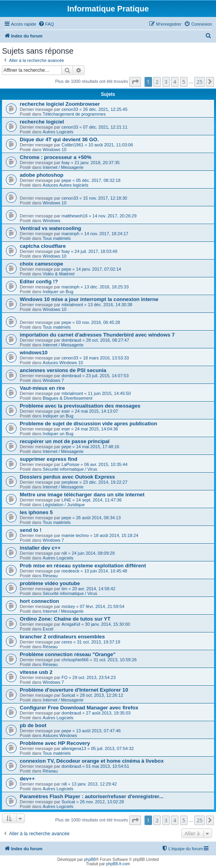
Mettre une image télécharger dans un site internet (82, 495)
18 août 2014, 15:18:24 (116, 535)
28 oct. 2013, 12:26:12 (101, 695)
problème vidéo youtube (50, 583)
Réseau (50, 576)
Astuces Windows (60, 735)
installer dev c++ (40, 548)
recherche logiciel (42, 122)
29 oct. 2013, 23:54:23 (94, 677)
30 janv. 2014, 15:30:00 (107, 624)
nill (64, 553)
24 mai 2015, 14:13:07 (96, 411)
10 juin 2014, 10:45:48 (106, 571)
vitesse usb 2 (36, 672)
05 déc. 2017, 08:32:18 (99, 180)
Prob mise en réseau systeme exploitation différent (83, 566)
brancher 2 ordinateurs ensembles (62, 637)
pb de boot (33, 725)
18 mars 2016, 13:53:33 (106, 358)
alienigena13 (74, 748)
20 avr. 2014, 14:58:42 (94, 589)
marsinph (70, 234)
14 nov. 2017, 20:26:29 (115, 216)
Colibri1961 (73, 145)
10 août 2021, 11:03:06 (111, 145)
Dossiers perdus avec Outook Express (67, 477)
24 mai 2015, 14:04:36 (96, 429)
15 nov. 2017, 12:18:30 (105, 198)
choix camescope (41, 264)
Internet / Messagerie (63, 167)
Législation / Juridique (64, 505)
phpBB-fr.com (118, 864)
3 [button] (166, 82)
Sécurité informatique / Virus (70, 469)
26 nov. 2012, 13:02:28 (102, 802)
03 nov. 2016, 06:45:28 (98, 322)
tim (65, 589)
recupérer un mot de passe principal (65, 441)
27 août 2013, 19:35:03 (108, 713)
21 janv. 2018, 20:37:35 (97, 163)
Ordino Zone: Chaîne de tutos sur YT (65, 619)
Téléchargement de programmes (74, 114)
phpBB (90, 860)
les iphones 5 (36, 512)
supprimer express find (49, 459)
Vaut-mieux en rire (42, 388)
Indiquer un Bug (58, 292)
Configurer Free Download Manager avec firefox (79, 708)
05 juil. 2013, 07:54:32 (112, 748)
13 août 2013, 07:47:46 (99, 731)
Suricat (68, 695)
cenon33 (70, 109)
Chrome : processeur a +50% (55, 157)
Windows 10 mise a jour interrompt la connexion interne (89, 299)
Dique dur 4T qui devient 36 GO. (59, 139)
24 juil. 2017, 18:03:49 (96, 251)
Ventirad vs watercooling (50, 228)
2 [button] (157, 82)
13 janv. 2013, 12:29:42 (94, 784)
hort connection (39, 601)
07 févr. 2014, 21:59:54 (102, 606)
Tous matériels (57, 238)
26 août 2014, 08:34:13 (99, 518)
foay (66, 163)
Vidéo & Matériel (59, 274)
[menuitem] (46, 24)
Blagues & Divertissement (68, 398)
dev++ (27, 779)
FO (65, 677)
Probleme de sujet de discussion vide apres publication (88, 424)
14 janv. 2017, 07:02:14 (99, 269)
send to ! (31, 530)
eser (66, 411)
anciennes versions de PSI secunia (63, 370)
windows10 (34, 353)
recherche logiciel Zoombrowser (60, 104)
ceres (67, 642)
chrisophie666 (75, 660)
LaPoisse (70, 464)
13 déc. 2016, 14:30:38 (110, 305)
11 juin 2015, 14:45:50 (109, 393)
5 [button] (184, 82)
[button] (135, 82)
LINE (66, 500)
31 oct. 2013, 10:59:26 (115, 660)
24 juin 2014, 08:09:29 (93, 553)
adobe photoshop (42, 175)
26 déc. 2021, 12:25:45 (105, 109)
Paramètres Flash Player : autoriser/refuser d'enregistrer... (92, 796)
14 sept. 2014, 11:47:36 (99, 500)
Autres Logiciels (58, 132)
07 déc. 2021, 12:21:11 (105, 127)
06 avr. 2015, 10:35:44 (106, 464)
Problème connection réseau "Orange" (68, 654)
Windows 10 (54, 150)
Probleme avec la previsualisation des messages (80, 406)
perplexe (70, 482)
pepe (66, 180)
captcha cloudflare (43, 246)
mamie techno (75, 535)
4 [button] (175, 82)
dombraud (71, 340)
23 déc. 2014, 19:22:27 (105, 482)
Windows (52, 221)
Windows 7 (53, 380)
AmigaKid (71, 624)
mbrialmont (72, 305)
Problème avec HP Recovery (55, 743)
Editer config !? (39, 282)
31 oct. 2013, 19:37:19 (99, 642)
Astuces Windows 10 (63, 363)
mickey (68, 606)
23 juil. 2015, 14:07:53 (107, 376)
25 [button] (200, 82)
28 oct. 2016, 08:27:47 (108, 340)
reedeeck (70, 571)
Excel (48, 629)
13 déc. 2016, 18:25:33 (106, 287)
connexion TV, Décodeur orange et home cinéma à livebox (92, 761)
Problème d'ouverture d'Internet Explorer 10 (74, 690)
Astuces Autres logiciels (66, 185)
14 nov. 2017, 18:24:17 (106, 234)
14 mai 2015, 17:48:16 (98, 447)
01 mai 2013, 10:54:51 (108, 766)
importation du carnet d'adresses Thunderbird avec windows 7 (97, 335)
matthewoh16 (75, 216)
